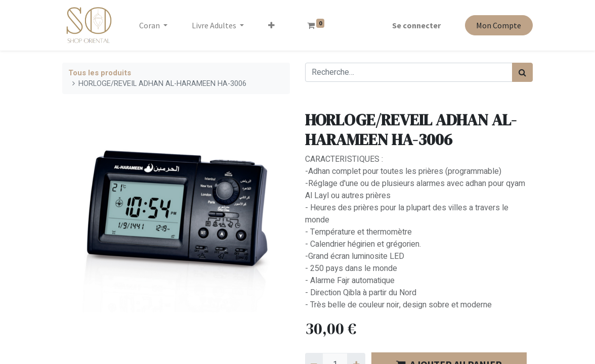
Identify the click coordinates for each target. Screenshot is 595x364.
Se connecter (416, 25)
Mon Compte (499, 25)
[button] (271, 25)
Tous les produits (100, 73)
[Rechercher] (522, 72)
